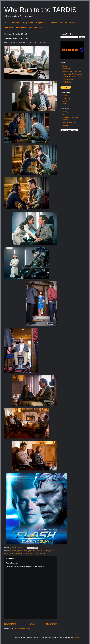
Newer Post (10, 624)
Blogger (76, 637)
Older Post (51, 624)
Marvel (54, 23)
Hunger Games (42, 23)
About (64, 66)
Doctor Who (15, 23)
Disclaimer (66, 69)
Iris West (39, 551)
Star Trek (74, 23)
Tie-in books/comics (69, 123)
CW (30, 551)
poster (18, 553)
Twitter (65, 104)
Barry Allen (14, 551)
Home (31, 624)
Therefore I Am (41, 553)
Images (65, 115)
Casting (65, 112)
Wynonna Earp (36, 27)
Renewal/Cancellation (70, 117)
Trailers (65, 125)
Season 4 (24, 553)
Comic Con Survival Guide (72, 77)
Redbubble (66, 98)
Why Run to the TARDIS (40, 10)
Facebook (66, 96)
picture (12, 553)
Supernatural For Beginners (72, 74)
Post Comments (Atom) (22, 629)
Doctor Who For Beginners (72, 71)
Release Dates (68, 79)
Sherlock (63, 23)
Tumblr (65, 101)
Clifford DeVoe (23, 551)
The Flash (32, 553)
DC (6, 23)
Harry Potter (28, 23)
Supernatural (21, 27)
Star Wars (9, 27)
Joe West (46, 551)
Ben (13, 548)
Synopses (66, 120)
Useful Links (67, 82)
